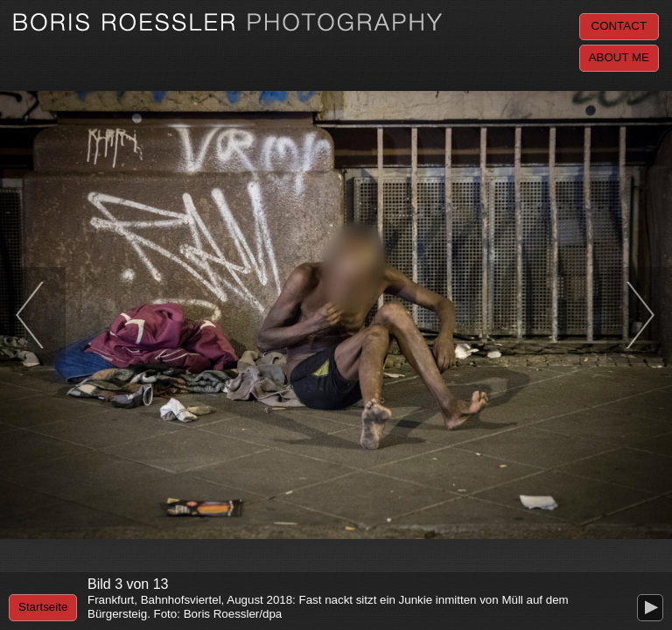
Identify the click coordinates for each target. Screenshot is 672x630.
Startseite (43, 607)
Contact (619, 26)
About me (619, 57)
